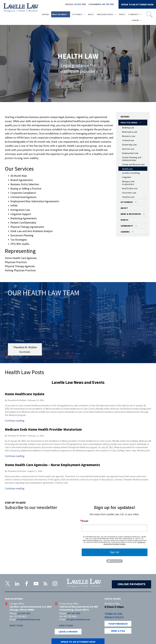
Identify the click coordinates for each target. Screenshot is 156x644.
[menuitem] (45, 14)
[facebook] (27, 584)
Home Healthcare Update (25, 394)
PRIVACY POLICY (114, 617)
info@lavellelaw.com (28, 619)
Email (85, 521)
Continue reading (15, 421)
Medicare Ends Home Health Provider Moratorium (43, 429)
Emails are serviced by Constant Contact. (124, 543)
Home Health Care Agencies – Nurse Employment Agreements (52, 465)
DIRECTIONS (16, 625)
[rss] (45, 584)
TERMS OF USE (113, 614)
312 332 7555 (80, 4)
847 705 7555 (108, 4)
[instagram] (55, 584)
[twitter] (8, 584)
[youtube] (36, 584)
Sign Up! (114, 552)
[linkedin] (17, 584)
